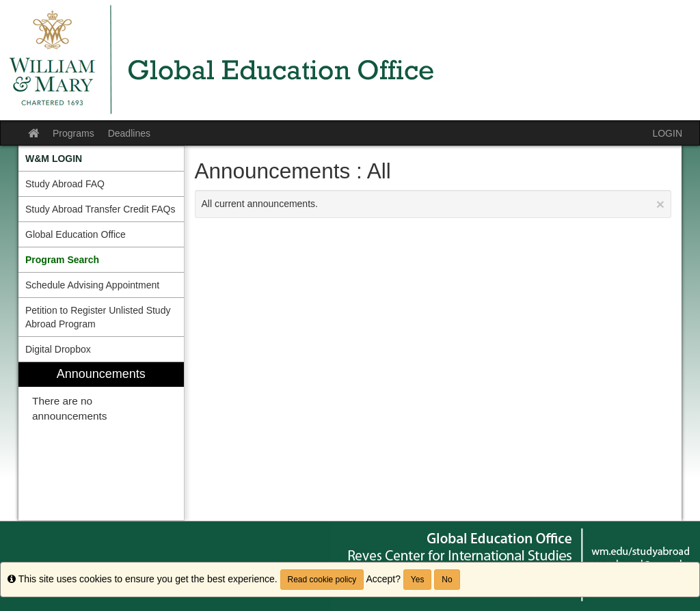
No (447, 580)
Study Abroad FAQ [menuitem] (65, 184)
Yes (418, 580)
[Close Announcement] (660, 204)
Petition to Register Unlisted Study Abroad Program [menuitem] (98, 317)
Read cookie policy (322, 580)
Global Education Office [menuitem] (76, 234)
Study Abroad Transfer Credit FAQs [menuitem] (100, 209)
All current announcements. (433, 204)
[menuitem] (101, 159)
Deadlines (129, 133)
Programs (73, 133)
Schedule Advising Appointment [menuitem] (92, 285)
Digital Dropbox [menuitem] (58, 349)
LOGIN (667, 133)
